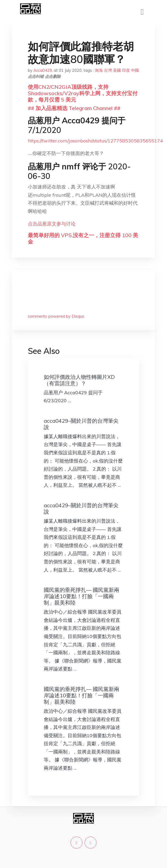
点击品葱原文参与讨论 (52, 224)
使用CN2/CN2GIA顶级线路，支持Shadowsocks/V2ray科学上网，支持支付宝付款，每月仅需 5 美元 (83, 93)
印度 (126, 70)
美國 (117, 70)
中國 (135, 70)
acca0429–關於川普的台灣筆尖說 (81, 424)
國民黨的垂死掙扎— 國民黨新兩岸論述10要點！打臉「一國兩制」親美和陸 (82, 596)
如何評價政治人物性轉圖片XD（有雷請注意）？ (79, 380)
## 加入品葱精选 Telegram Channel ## (74, 108)
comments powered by (56, 316)
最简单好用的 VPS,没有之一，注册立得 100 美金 (83, 238)
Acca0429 (43, 70)
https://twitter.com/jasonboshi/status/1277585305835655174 (95, 141)
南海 (99, 70)
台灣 (108, 70)
